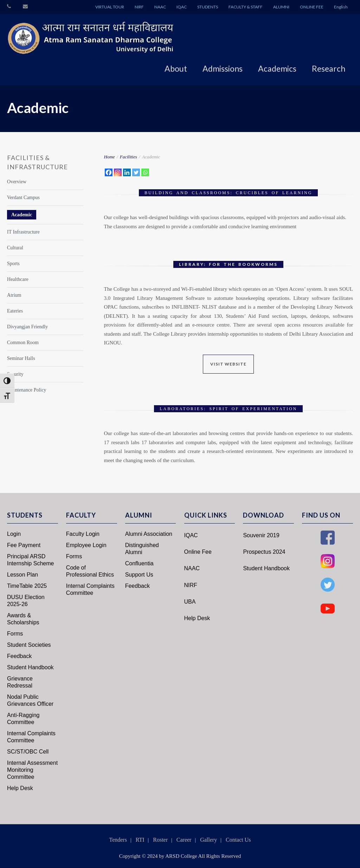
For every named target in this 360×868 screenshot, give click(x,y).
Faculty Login (83, 534)
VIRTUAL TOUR (110, 7)
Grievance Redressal (20, 682)
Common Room (23, 343)
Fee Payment (24, 545)
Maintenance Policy (27, 390)
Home (110, 157)
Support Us (139, 575)
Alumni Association (149, 534)
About (176, 68)
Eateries (15, 311)
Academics (277, 68)
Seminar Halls (21, 358)
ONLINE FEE (312, 7)
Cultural (15, 248)
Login (14, 534)
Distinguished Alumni (142, 549)
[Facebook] (109, 172)
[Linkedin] (127, 172)
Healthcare (18, 279)
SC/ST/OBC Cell (28, 752)
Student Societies (29, 645)
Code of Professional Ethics (90, 571)
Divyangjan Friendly (27, 327)
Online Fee (198, 552)
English (341, 7)
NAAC (160, 7)
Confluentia (139, 563)
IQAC (182, 7)
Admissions (223, 68)
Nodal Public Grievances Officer (30, 700)
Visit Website (228, 364)
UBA (190, 602)
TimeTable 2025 (27, 586)
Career (184, 840)
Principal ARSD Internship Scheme (30, 560)
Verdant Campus (23, 198)
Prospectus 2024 (264, 552)
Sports (13, 264)
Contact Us (238, 840)
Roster (160, 840)
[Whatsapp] (145, 172)
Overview (17, 182)
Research (329, 68)
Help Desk (20, 788)
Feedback (19, 656)
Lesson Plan (22, 575)
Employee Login (86, 545)
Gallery (208, 840)
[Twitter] (136, 172)
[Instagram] (118, 172)
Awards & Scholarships (23, 619)
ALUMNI (281, 7)
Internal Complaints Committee (31, 737)
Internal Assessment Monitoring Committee (32, 770)
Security (15, 374)
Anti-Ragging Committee (23, 719)
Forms (15, 634)
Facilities (128, 157)
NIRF (139, 7)
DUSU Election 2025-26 (26, 601)
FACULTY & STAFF (246, 7)
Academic (22, 215)
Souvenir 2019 (261, 535)
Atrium (14, 295)
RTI (140, 840)
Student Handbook (30, 667)
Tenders (118, 840)
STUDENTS (208, 7)
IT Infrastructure (23, 232)
